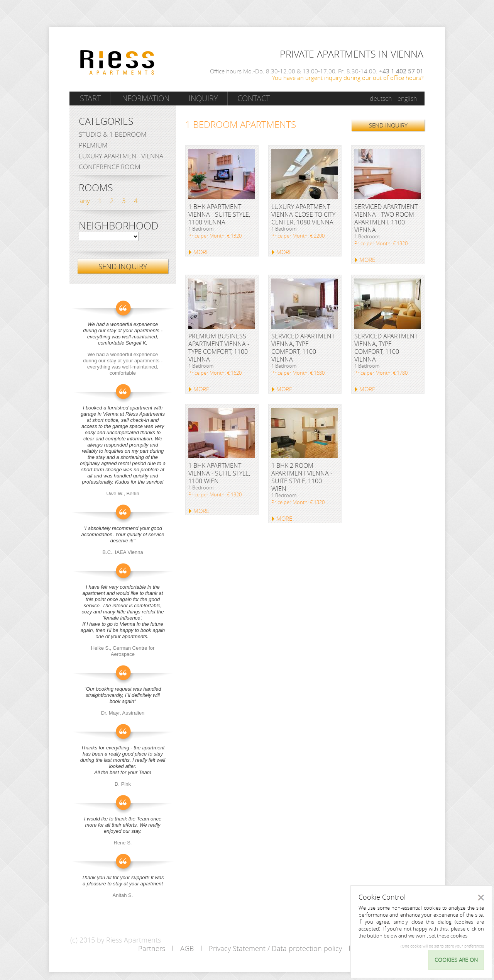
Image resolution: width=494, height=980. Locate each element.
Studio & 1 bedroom (113, 134)
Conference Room (110, 167)
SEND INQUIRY (388, 125)
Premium (93, 145)
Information (145, 98)
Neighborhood (118, 226)
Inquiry (203, 98)
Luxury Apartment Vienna (121, 156)
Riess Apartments (117, 62)
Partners (152, 948)
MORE (201, 252)
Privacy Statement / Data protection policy (275, 948)
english (407, 99)
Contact (254, 98)
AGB (187, 948)
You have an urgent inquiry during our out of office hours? (348, 78)
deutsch (381, 99)
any (85, 201)
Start (90, 98)
